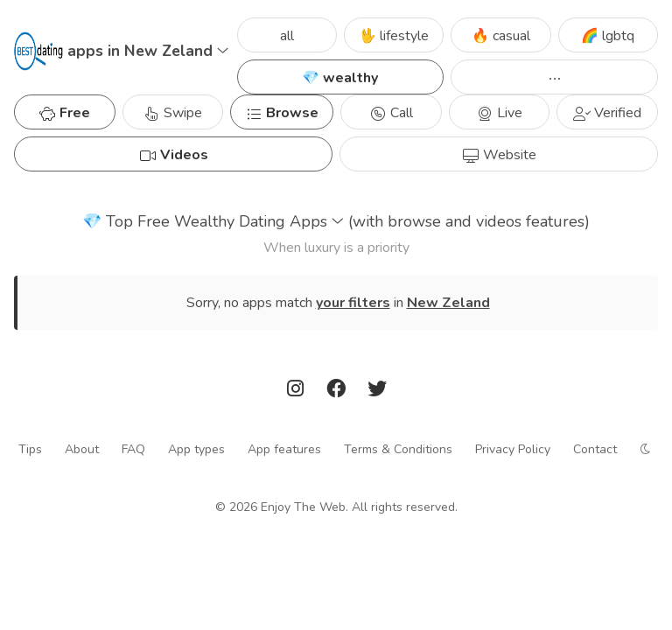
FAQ (133, 449)
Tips (30, 449)
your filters (353, 303)
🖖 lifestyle (394, 36)
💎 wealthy (340, 78)
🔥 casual (501, 36)
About (82, 449)
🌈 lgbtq (608, 36)
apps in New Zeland (148, 51)
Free (64, 113)
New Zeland (448, 303)
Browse (282, 113)
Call (391, 113)
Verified (607, 113)
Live (499, 113)
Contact (595, 449)
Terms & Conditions (398, 449)
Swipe (172, 113)
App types (196, 449)
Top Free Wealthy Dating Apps (336, 221)
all (287, 36)
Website (499, 155)
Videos (174, 155)
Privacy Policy (513, 449)
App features (284, 449)
